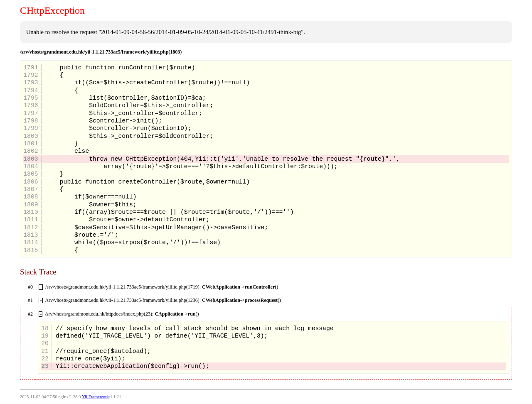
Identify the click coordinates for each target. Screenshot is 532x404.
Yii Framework (95, 397)
